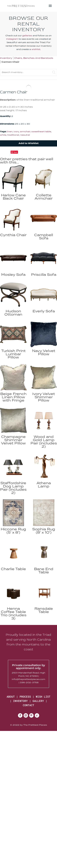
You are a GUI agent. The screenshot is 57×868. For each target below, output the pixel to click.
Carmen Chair (10, 62)
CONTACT (29, 705)
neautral (25, 135)
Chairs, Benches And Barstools (34, 58)
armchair (25, 131)
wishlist (36, 49)
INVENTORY (20, 701)
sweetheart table (41, 131)
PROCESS (25, 697)
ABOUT (11, 697)
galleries (27, 36)
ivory (16, 131)
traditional (13, 135)
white (3, 135)
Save (15, 152)
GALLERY (38, 701)
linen (10, 131)
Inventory (6, 58)
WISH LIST (43, 697)
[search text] (29, 72)
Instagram (12, 39)
